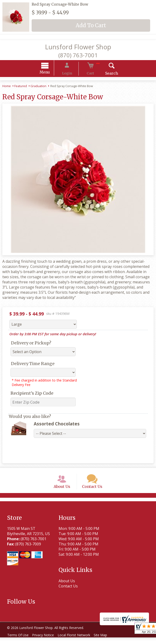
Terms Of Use (19, 642)
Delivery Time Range (33, 364)
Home (7, 87)
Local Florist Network (79, 642)
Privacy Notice (46, 642)
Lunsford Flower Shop (78, 47)
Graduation (38, 87)
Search (106, 74)
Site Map (107, 642)
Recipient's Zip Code (32, 394)
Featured (21, 87)
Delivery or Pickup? (31, 344)
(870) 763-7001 (78, 55)
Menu (51, 73)
